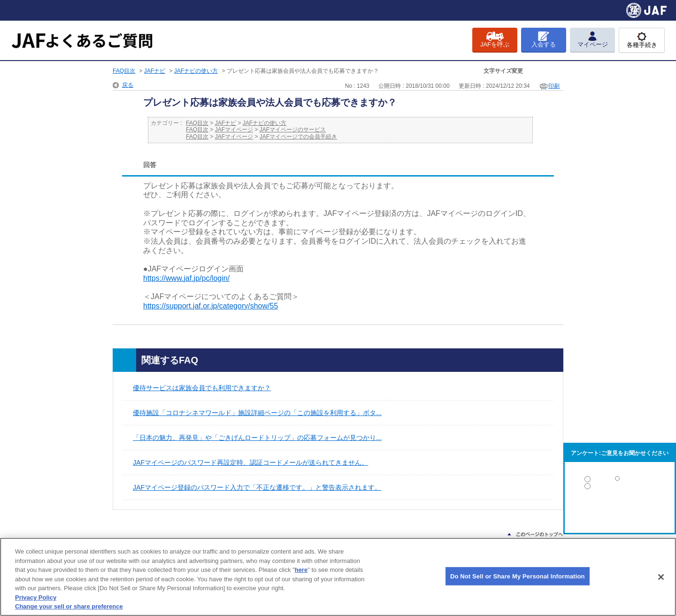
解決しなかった (620, 512)
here (301, 570)
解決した (620, 481)
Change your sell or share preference (69, 606)
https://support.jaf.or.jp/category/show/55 (211, 306)
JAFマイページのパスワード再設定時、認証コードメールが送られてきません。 (250, 462)
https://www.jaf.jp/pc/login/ (186, 278)
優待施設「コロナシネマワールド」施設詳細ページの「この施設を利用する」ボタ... (257, 413)
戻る (128, 85)
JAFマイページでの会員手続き (298, 137)
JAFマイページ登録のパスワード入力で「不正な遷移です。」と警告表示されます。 (257, 487)
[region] (338, 577)
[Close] (661, 577)
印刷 (554, 86)
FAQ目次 (124, 71)
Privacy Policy (36, 597)
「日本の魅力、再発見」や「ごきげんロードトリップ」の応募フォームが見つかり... (257, 438)
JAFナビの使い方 (196, 71)
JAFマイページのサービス (293, 130)
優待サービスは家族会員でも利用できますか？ (202, 388)
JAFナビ (155, 71)
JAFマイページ (234, 130)
